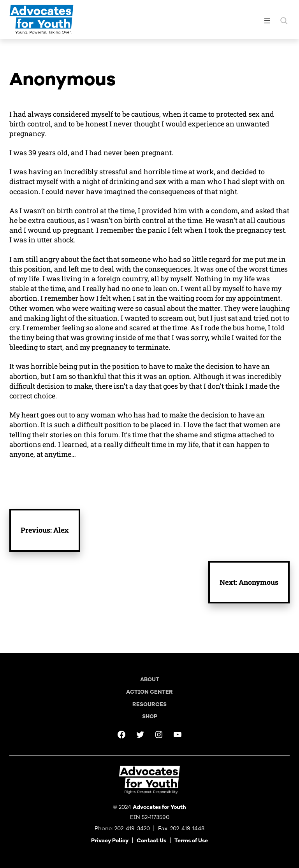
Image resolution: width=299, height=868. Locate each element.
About (150, 679)
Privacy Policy (110, 841)
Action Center (149, 692)
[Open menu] (267, 21)
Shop (150, 716)
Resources (149, 704)
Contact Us (151, 841)
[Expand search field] (284, 21)
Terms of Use (191, 841)
